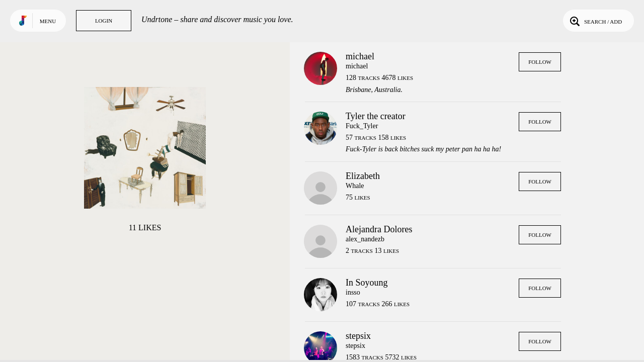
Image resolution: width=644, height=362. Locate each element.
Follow (540, 62)
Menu (48, 21)
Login (104, 21)
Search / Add (595, 21)
